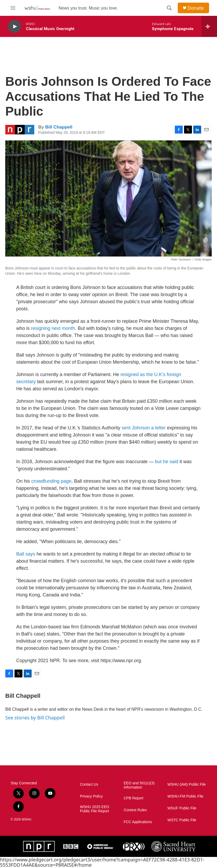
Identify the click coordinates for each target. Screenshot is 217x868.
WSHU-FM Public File (185, 796)
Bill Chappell (59, 127)
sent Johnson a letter (144, 428)
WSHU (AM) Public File (187, 784)
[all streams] (209, 26)
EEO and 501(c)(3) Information (139, 785)
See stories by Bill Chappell (35, 718)
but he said (167, 462)
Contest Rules (135, 810)
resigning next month (53, 328)
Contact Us (89, 784)
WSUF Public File (182, 808)
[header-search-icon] (169, 8)
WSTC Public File (182, 820)
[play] (15, 27)
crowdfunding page (51, 481)
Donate (196, 8)
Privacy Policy (91, 796)
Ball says (26, 554)
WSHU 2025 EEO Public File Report (95, 809)
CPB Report (134, 798)
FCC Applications (138, 822)
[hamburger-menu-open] (13, 8)
